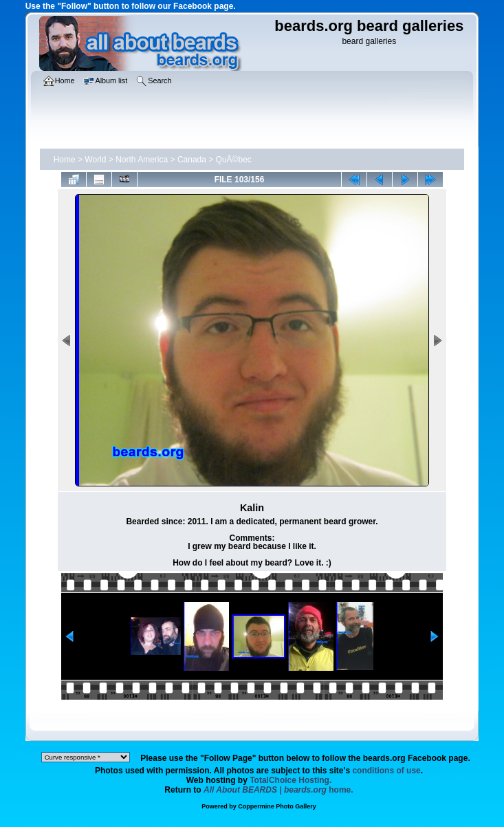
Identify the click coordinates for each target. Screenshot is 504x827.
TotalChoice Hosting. (291, 780)
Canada (192, 160)
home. (278, 790)
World (95, 160)
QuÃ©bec (234, 160)
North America (142, 160)
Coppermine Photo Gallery (277, 806)
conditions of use (386, 771)
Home (65, 160)
